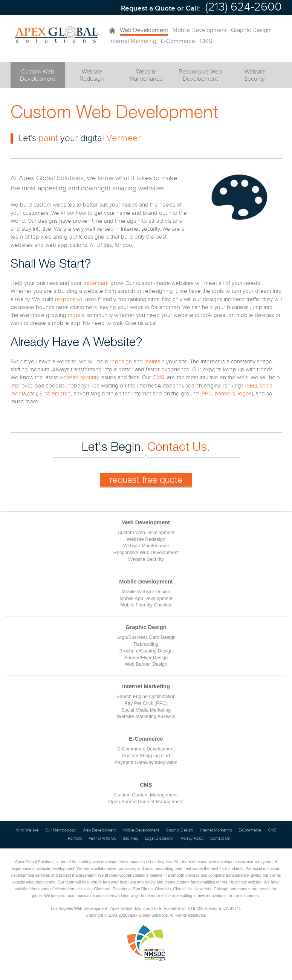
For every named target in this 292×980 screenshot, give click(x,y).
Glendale (163, 889)
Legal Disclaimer (159, 839)
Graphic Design (251, 30)
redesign (121, 362)
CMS (206, 41)
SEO (252, 386)
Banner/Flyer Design (146, 658)
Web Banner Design (146, 664)
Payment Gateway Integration (146, 763)
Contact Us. (179, 446)
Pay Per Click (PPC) (146, 703)
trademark (96, 283)
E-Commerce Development (146, 749)
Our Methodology (60, 830)
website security (79, 377)
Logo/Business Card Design (146, 637)
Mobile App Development (146, 599)
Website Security (146, 559)
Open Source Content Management (146, 802)
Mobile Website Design (146, 592)
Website (92, 76)
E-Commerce (178, 41)
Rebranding (146, 644)
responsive (69, 299)
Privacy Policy (192, 839)
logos (245, 394)
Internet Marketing (133, 41)
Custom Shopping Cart (146, 756)
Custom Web (38, 78)
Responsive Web (200, 76)
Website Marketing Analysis (146, 717)
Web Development (144, 30)
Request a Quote (148, 8)
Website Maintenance (146, 546)
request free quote (146, 479)
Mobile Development (200, 30)
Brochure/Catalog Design (146, 651)
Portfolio (75, 839)
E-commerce (55, 394)
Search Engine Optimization (146, 697)
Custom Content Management (146, 795)
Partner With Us (102, 839)
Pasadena (122, 889)
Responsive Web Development (146, 553)
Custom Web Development (146, 533)
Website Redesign (146, 539)
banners (225, 394)
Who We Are (27, 830)
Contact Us (220, 839)
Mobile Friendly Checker (146, 605)
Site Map (131, 839)
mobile (76, 315)
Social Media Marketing (146, 710)
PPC (207, 394)
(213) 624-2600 (244, 7)
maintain (154, 362)
